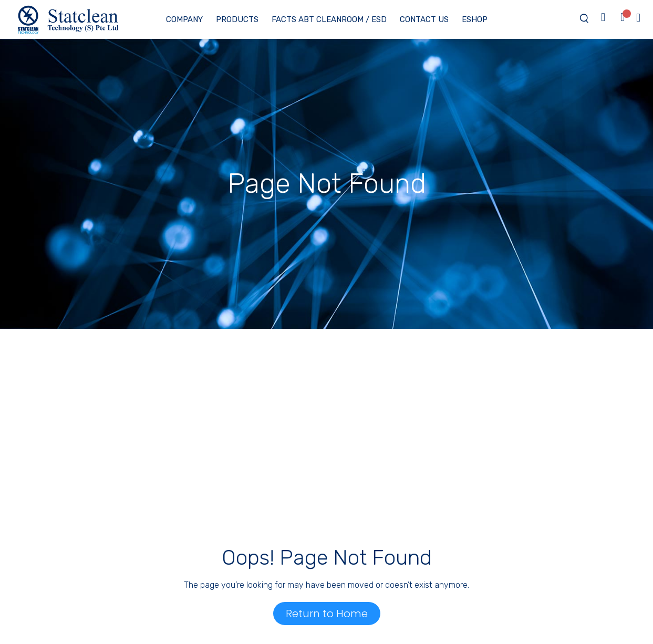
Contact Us (424, 19)
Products (237, 19)
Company (184, 19)
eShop (475, 19)
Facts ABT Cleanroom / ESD (329, 19)
